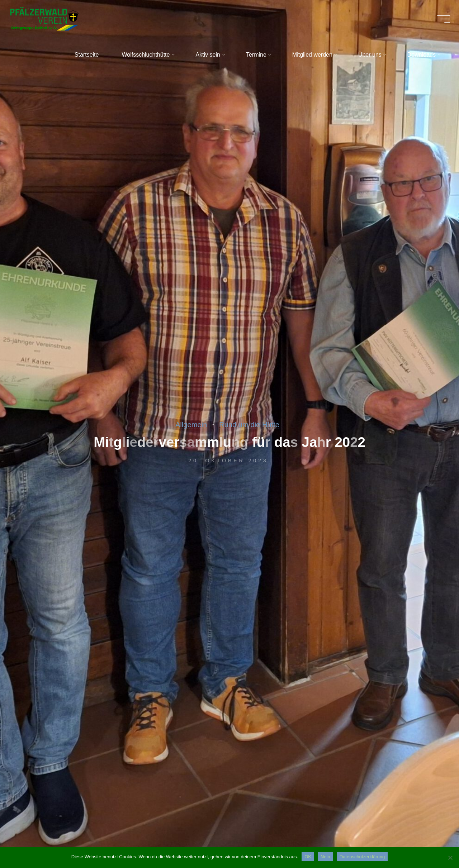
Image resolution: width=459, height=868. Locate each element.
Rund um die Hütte (252, 424)
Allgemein (185, 424)
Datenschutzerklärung (362, 857)
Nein (325, 857)
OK (308, 857)
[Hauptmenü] (438, 22)
